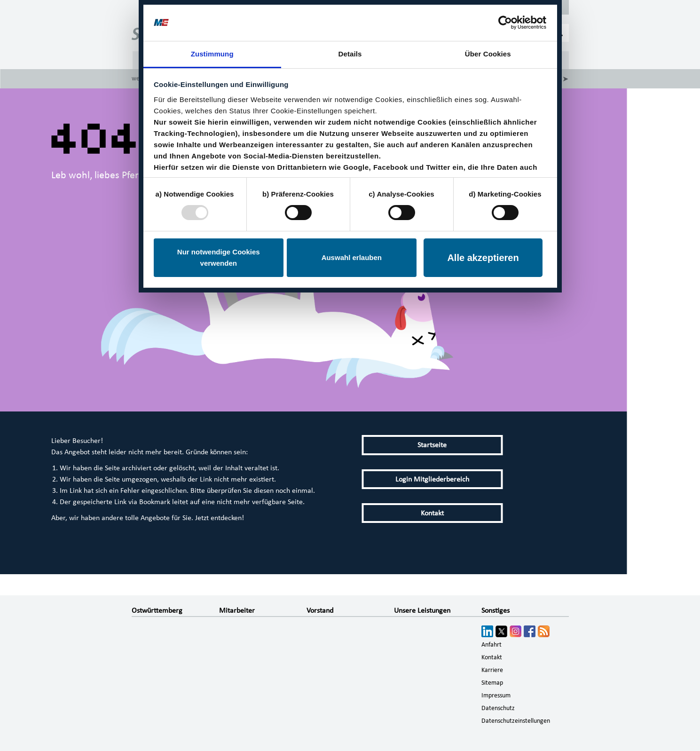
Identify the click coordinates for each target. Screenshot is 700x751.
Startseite (432, 445)
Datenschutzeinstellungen (516, 721)
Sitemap (492, 683)
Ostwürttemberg (157, 610)
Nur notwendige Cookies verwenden (219, 257)
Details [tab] (350, 54)
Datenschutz (498, 708)
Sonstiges (496, 610)
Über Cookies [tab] (488, 54)
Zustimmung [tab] (212, 54)
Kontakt (432, 513)
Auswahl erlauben (352, 257)
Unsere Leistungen (422, 610)
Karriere (492, 670)
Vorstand (320, 610)
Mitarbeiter (237, 610)
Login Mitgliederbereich (432, 479)
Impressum (496, 696)
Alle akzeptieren (483, 258)
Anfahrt (492, 645)
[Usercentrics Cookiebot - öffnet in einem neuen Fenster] (505, 23)
